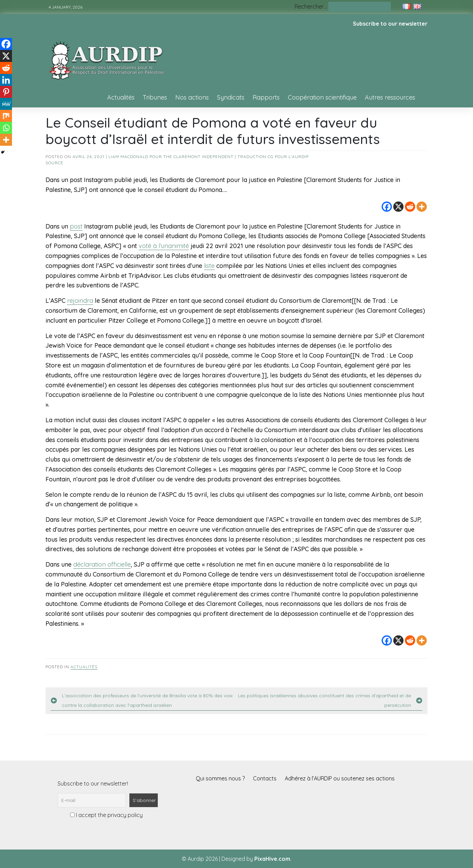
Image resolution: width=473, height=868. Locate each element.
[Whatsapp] (6, 128)
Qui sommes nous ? (220, 778)
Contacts (265, 778)
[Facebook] (387, 207)
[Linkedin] (6, 80)
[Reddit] (410, 207)
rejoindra (80, 301)
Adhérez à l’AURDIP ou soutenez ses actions (340, 778)
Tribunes (155, 97)
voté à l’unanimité (164, 246)
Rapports (266, 97)
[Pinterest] (6, 92)
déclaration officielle (102, 564)
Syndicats (231, 97)
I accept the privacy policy (106, 815)
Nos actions (192, 97)
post (76, 226)
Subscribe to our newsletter (390, 24)
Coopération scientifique (322, 97)
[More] (422, 207)
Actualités (121, 97)
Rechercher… (311, 7)
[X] (398, 207)
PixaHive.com (272, 859)
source (54, 163)
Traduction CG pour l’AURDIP (273, 157)
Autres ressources (390, 97)
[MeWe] (6, 104)
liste (209, 266)
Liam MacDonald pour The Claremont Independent (171, 157)
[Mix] (6, 116)
